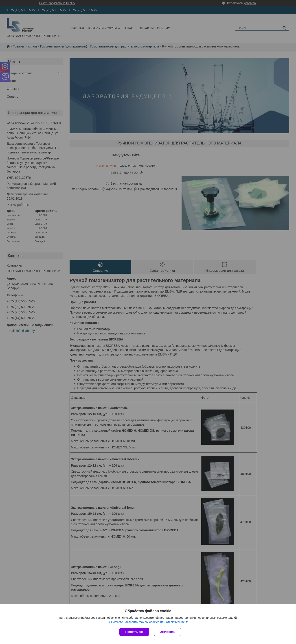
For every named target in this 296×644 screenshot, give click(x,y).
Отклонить (167, 632)
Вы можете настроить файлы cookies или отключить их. (147, 622)
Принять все (134, 632)
